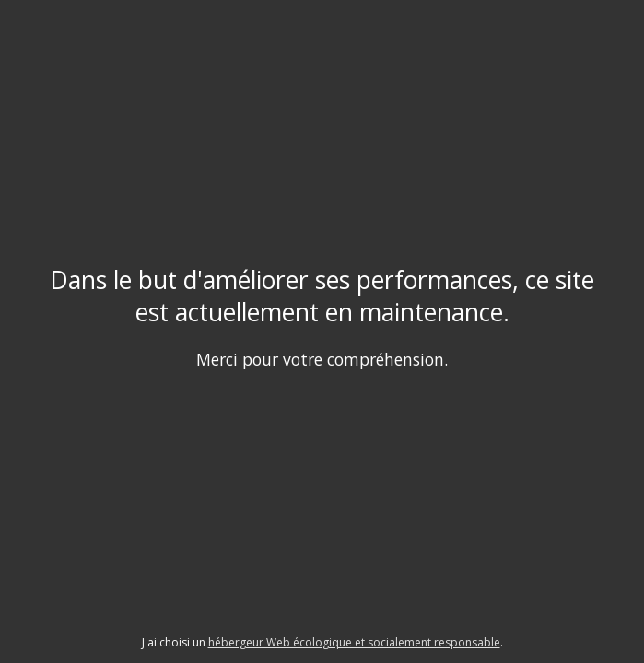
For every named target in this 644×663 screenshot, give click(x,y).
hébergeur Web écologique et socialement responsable (354, 642)
